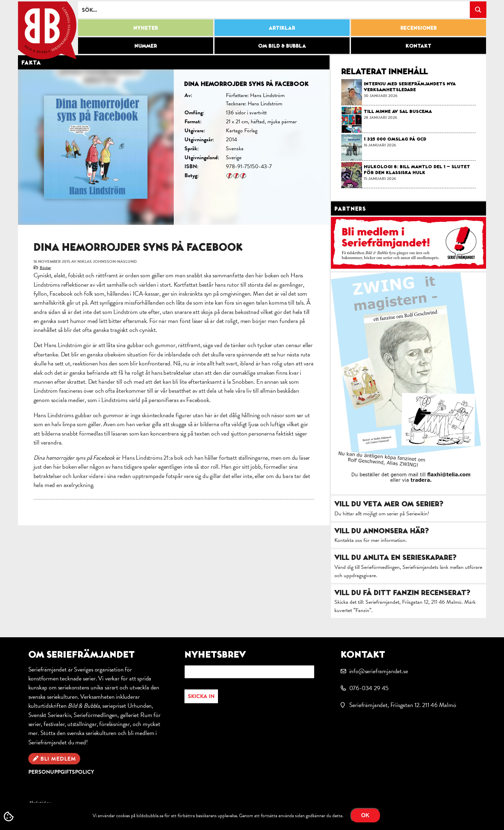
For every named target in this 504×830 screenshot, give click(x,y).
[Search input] (274, 10)
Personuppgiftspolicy (61, 772)
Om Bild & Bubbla (282, 46)
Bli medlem (58, 759)
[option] (174, 147)
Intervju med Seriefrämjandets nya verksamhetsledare (410, 87)
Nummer (146, 46)
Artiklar (282, 28)
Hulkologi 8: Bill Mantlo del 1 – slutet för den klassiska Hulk (417, 169)
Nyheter (146, 28)
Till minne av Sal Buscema (398, 111)
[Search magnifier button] (478, 10)
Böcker (45, 268)
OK (365, 815)
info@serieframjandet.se (379, 671)
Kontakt (419, 46)
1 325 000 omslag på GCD (395, 139)
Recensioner (419, 28)
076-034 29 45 (369, 688)
